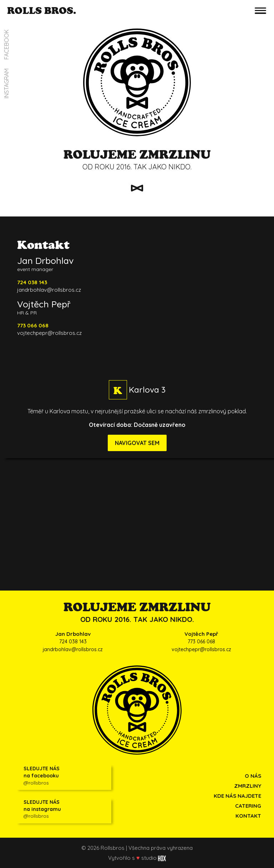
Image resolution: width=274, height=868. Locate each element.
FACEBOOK (6, 45)
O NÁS (253, 776)
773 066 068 (201, 642)
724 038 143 (73, 642)
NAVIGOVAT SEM (137, 443)
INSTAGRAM (6, 83)
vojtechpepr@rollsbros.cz (49, 333)
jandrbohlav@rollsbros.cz (49, 290)
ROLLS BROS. (42, 10)
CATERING (248, 806)
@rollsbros (66, 775)
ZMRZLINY (248, 786)
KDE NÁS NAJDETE (237, 796)
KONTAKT (248, 816)
